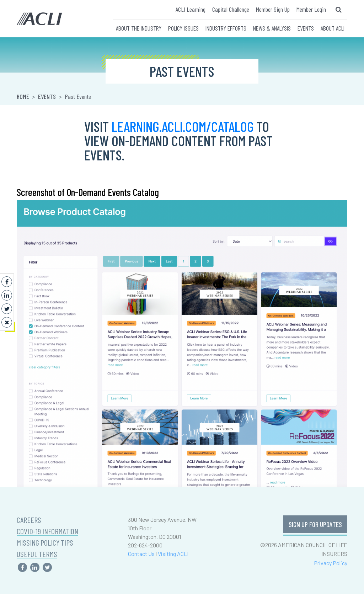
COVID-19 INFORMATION (47, 531)
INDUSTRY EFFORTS (226, 28)
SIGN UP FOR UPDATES (315, 524)
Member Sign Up (273, 9)
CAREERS (29, 520)
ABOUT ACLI (333, 28)
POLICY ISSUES (183, 28)
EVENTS (306, 28)
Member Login (311, 9)
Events (47, 96)
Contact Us (141, 554)
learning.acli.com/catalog (183, 126)
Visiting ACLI (173, 554)
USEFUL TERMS (37, 554)
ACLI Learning (191, 9)
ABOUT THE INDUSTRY (139, 28)
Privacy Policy (331, 563)
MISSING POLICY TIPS (45, 543)
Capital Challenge (231, 9)
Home (23, 96)
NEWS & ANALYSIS (272, 28)
